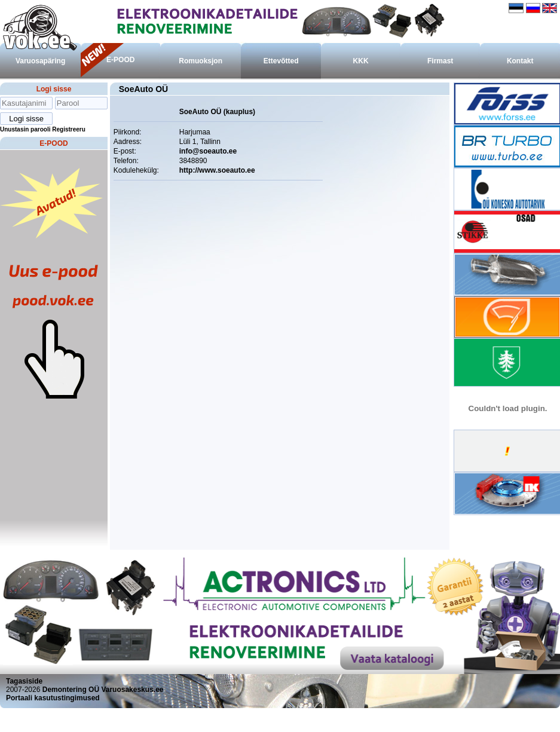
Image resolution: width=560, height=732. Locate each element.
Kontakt (520, 61)
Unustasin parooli (25, 129)
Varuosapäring (40, 61)
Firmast (440, 61)
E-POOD (120, 60)
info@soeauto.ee (208, 151)
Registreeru (69, 129)
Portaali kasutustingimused (53, 698)
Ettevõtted (281, 61)
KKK (361, 61)
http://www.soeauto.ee (217, 170)
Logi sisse (54, 89)
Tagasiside (24, 681)
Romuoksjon (201, 61)
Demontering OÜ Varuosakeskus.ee (103, 690)
